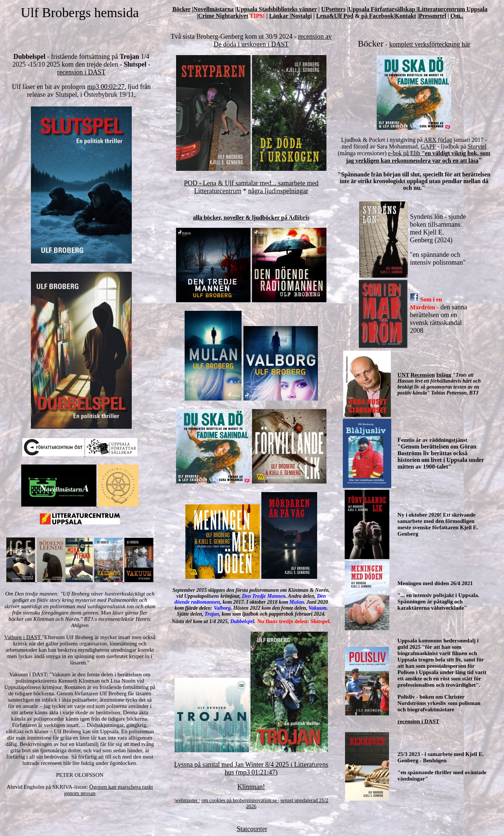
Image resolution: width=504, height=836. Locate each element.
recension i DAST (82, 72)
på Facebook (377, 16)
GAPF (428, 146)
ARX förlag (438, 140)
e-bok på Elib (405, 153)
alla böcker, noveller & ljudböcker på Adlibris (251, 218)
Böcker (181, 9)
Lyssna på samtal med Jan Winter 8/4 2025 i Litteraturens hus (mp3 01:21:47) (251, 768)
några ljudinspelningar (278, 191)
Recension (423, 375)
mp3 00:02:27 (106, 87)
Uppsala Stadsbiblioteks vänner (277, 9)
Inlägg (445, 375)
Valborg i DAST (23, 637)
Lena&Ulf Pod (335, 16)
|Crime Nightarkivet (223, 16)
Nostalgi (302, 16)
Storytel (477, 146)
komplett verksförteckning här (430, 44)
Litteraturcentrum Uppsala (453, 9)
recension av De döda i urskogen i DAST (273, 40)
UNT (403, 375)
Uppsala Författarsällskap (382, 9)
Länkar (279, 16)
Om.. (457, 16)
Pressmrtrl (432, 16)
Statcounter (252, 829)
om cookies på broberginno (230, 800)
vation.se (268, 800)
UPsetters (334, 9)
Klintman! (251, 787)
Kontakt (406, 16)
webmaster (187, 800)
